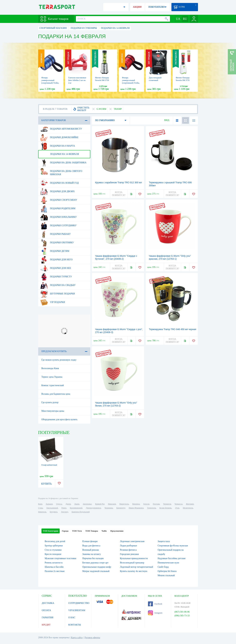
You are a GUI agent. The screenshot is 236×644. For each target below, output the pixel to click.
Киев (40, 504)
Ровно (64, 508)
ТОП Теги (77, 531)
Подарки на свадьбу (58, 285)
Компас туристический (53, 385)
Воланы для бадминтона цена (56, 394)
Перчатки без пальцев (93, 558)
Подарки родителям (58, 209)
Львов (77, 504)
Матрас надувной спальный (96, 571)
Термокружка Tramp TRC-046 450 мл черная (173, 329)
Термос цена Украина (52, 377)
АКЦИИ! (137, 7)
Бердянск (54, 512)
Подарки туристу (56, 277)
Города (65, 531)
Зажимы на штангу (92, 554)
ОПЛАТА (46, 610)
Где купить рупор (50, 402)
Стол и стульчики (53, 550)
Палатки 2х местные (55, 571)
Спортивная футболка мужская (173, 546)
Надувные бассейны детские (172, 558)
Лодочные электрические (132, 541)
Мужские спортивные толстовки (61, 558)
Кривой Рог (100, 504)
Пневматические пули (168, 563)
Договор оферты (92, 638)
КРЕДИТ (46, 625)
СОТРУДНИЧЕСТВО (79, 603)
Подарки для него (56, 260)
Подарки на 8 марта (58, 146)
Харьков (49, 504)
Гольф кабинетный (49, 465)
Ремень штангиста (54, 563)
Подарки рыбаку (56, 234)
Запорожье (87, 504)
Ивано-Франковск (136, 508)
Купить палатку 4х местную (134, 571)
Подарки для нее (56, 268)
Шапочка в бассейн (54, 567)
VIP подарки (53, 302)
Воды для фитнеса (91, 546)
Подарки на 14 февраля (60, 154)
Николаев (112, 504)
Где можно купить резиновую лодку (59, 360)
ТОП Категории (51, 531)
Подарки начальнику (59, 217)
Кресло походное (53, 554)
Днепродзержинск (93, 508)
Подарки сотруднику (59, 226)
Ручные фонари (90, 541)
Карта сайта (77, 638)
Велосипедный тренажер (132, 563)
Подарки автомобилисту (61, 129)
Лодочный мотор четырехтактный (137, 567)
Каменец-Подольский (81, 512)
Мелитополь (188, 508)
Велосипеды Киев (50, 368)
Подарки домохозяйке (59, 137)
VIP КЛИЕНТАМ (77, 610)
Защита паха (164, 541)
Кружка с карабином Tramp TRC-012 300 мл (119, 183)
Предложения (117, 531)
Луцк (177, 508)
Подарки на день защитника (63, 163)
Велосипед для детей (55, 541)
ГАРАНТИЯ (48, 618)
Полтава (156, 504)
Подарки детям (55, 251)
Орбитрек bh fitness (167, 571)
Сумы (41, 508)
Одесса (59, 504)
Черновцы (109, 508)
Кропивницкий (76, 508)
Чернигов (167, 504)
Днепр (68, 504)
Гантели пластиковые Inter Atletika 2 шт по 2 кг (77, 80)
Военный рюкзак (91, 550)
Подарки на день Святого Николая (61, 172)
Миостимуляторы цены (53, 411)
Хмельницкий (52, 508)
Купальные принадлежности (134, 558)
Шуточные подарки (58, 294)
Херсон (146, 504)
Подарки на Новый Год (60, 183)
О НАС (72, 618)
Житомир (190, 504)
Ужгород (65, 512)
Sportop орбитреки (54, 546)
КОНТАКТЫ (75, 625)
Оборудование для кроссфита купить (59, 419)
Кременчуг (121, 508)
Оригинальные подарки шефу (97, 567)
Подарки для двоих (58, 192)
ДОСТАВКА (48, 603)
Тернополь (151, 508)
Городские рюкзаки (129, 554)
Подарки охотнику (57, 243)
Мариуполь (124, 504)
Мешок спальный (166, 575)
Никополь (42, 512)
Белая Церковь (166, 508)
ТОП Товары (92, 531)
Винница (136, 504)
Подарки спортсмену (59, 200)
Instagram (155, 613)
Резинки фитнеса (128, 550)
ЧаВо (104, 531)
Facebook (155, 604)
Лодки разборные (128, 546)
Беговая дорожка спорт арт (95, 563)
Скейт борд (163, 567)
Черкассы (179, 504)
